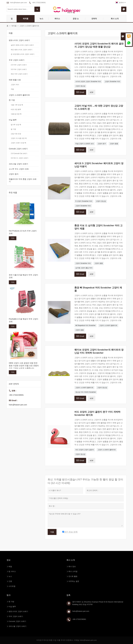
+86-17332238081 (39, 3)
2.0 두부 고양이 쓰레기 (19, 65)
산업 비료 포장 (16, 134)
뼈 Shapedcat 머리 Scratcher (86, 325)
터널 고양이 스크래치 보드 (85, 144)
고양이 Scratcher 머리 (112, 81)
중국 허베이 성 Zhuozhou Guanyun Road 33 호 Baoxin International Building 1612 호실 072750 (98, 603)
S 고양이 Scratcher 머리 (84, 201)
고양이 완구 (102, 144)
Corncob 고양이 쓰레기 (18, 149)
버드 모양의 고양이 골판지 (85, 450)
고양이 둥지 (14, 174)
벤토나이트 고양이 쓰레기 (19, 40)
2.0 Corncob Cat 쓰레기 (19, 153)
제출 (52, 532)
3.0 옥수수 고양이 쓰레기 (20, 158)
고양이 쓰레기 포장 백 (18, 143)
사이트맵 (12, 586)
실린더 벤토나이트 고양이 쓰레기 (22, 45)
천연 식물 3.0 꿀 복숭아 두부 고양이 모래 (23, 276)
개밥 (12, 89)
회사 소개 (115, 19)
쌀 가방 (13, 129)
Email (80, 92)
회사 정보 (72, 566)
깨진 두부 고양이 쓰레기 (19, 74)
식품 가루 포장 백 (17, 105)
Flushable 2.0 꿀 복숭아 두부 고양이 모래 (24, 320)
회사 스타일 (73, 571)
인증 (10, 581)
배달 (10, 566)
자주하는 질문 (74, 581)
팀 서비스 (12, 571)
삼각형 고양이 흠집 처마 (84, 268)
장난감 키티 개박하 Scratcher (86, 392)
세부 (92, 92)
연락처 (94, 19)
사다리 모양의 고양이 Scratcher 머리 (88, 81)
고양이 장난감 (80, 86)
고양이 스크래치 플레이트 (108, 325)
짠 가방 (12, 100)
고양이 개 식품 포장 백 (19, 138)
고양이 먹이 (15, 85)
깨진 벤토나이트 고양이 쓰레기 (22, 50)
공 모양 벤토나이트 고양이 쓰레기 (23, 54)
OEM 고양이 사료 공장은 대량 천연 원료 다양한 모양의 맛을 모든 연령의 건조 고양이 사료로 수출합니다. (24, 366)
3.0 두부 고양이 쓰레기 (19, 69)
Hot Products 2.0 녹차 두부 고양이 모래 (23, 232)
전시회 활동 (73, 576)
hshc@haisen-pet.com (19, 3)
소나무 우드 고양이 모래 (19, 169)
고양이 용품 (114, 144)
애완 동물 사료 (15, 80)
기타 (13, 238)
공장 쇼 (76, 19)
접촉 (68, 595)
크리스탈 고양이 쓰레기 (18, 164)
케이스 (57, 19)
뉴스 (41, 19)
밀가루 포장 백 (16, 125)
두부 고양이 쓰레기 (17, 60)
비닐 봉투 (13, 120)
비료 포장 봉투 (16, 109)
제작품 (26, 19)
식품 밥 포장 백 (16, 114)
